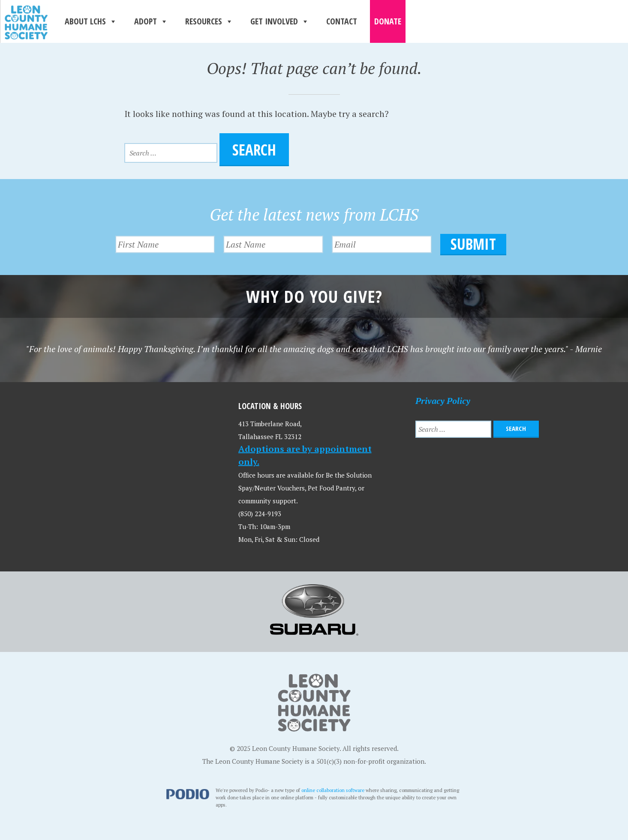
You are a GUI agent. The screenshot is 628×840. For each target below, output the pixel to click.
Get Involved (280, 21)
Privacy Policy (443, 401)
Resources (209, 21)
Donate (388, 21)
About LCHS (91, 21)
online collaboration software (333, 790)
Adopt (151, 21)
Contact (342, 21)
